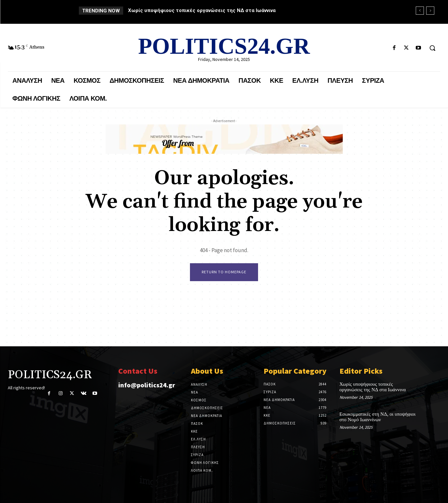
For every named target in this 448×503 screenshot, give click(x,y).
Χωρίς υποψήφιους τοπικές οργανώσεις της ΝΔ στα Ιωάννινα (202, 10)
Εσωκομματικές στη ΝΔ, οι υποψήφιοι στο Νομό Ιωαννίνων (378, 417)
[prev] (420, 11)
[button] (432, 48)
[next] (430, 11)
